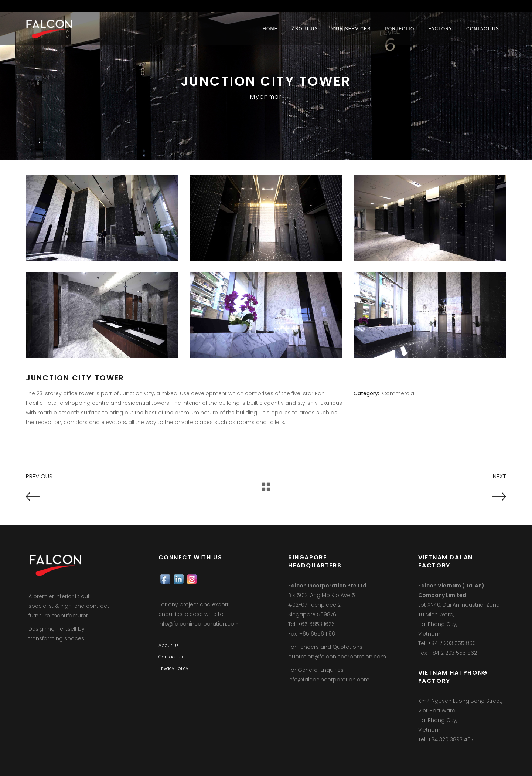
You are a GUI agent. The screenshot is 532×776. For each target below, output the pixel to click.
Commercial (399, 393)
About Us (169, 645)
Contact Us (171, 657)
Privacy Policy (173, 668)
